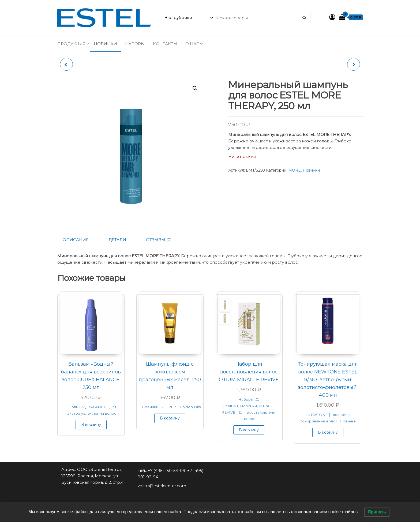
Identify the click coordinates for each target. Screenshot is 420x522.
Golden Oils (190, 407)
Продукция (72, 44)
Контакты (165, 44)
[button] (195, 88)
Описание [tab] (76, 240)
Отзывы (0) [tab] (159, 240)
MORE (295, 170)
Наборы (135, 44)
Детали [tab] (117, 240)
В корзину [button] (91, 425)
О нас (192, 44)
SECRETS (169, 407)
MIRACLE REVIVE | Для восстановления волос (250, 412)
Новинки (105, 44)
